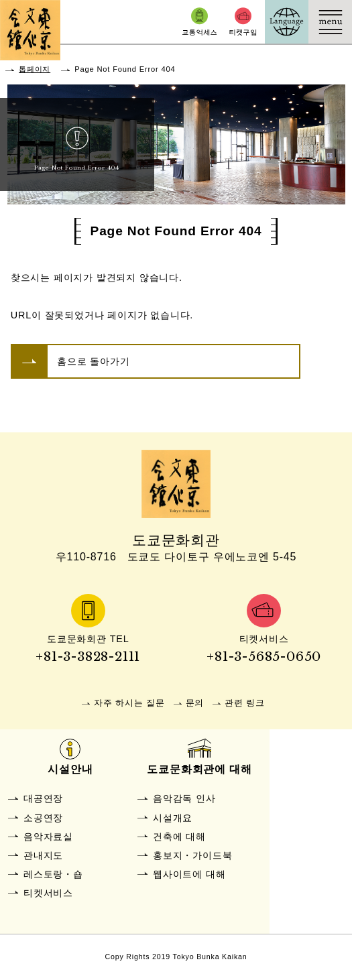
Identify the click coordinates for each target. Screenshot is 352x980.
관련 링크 (245, 703)
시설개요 (173, 818)
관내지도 (43, 855)
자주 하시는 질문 (129, 703)
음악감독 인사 (184, 798)
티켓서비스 (48, 893)
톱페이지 (35, 69)
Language (287, 22)
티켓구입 (243, 22)
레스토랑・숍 (53, 874)
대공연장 (43, 798)
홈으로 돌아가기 (93, 361)
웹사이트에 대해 (189, 874)
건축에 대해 (179, 837)
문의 (195, 703)
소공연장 (43, 818)
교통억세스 (199, 22)
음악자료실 (48, 837)
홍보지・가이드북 (192, 855)
